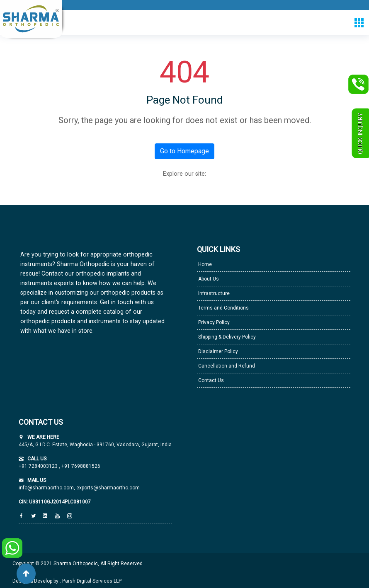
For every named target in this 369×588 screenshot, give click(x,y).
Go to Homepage (184, 151)
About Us (208, 279)
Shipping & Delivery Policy (226, 337)
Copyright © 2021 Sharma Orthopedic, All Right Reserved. (78, 564)
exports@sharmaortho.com (108, 488)
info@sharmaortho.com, (47, 488)
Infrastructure (213, 293)
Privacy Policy (213, 322)
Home (204, 264)
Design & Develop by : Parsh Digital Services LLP (67, 581)
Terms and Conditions (223, 308)
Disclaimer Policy (217, 351)
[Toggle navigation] (359, 23)
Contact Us (210, 380)
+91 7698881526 (80, 466)
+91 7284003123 (39, 466)
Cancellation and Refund (226, 366)
